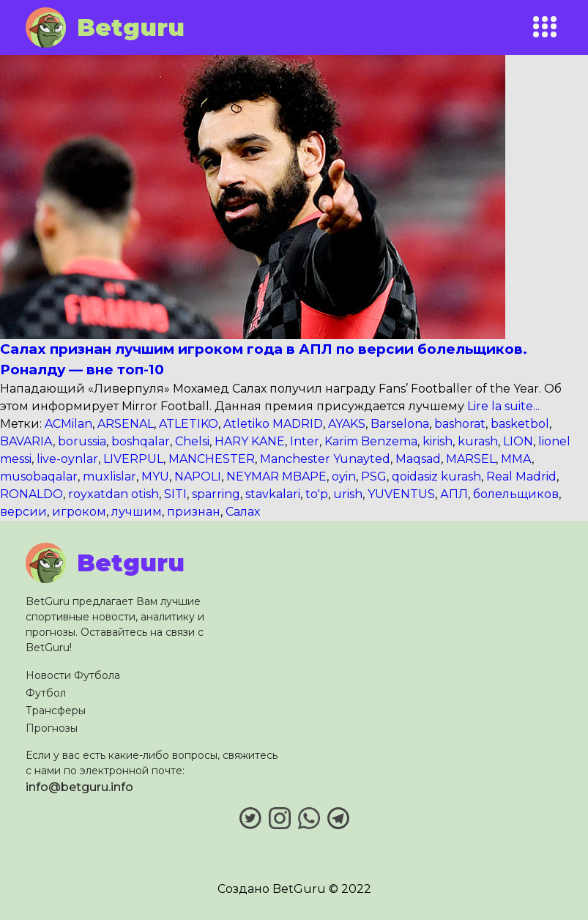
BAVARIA (26, 441)
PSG (374, 476)
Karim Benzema (371, 441)
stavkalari (273, 494)
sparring (216, 494)
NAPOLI (198, 476)
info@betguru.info (79, 787)
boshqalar (141, 441)
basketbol (520, 424)
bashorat (460, 424)
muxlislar (109, 476)
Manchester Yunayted (325, 459)
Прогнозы (52, 728)
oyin (344, 476)
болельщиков (516, 494)
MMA (516, 459)
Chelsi (192, 441)
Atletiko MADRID (273, 424)
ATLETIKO (189, 424)
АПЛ (454, 494)
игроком (79, 512)
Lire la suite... (502, 406)
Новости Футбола (73, 675)
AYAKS (347, 424)
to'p (317, 494)
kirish (438, 441)
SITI (175, 494)
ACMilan (68, 424)
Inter (305, 441)
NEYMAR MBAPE (276, 476)
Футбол (46, 693)
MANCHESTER (212, 459)
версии (23, 512)
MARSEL (471, 459)
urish (348, 494)
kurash (478, 441)
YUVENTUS (401, 494)
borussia (82, 441)
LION (518, 441)
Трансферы (56, 711)
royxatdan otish (113, 494)
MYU (155, 476)
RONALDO (31, 494)
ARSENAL (126, 424)
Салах (243, 512)
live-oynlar (67, 459)
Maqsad (418, 459)
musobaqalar (39, 476)
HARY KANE (250, 441)
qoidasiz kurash (436, 476)
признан (194, 512)
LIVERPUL (133, 459)
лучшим (137, 512)
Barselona (400, 424)
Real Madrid (521, 476)
